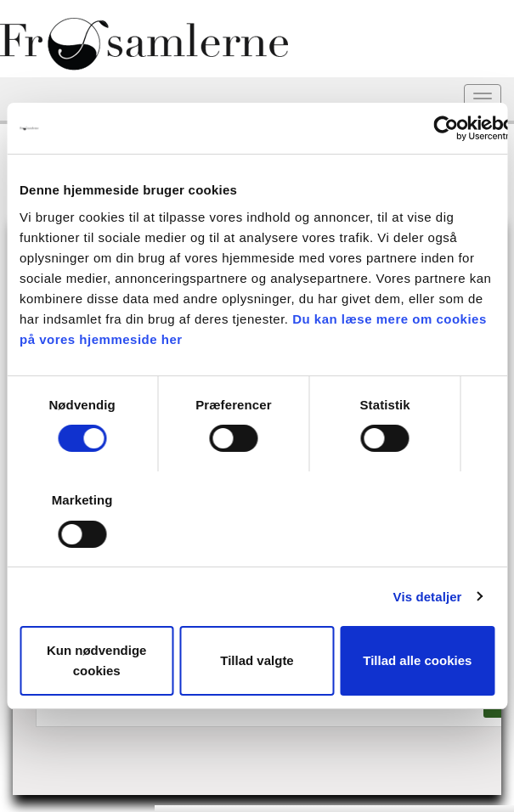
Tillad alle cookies (417, 660)
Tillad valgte (257, 660)
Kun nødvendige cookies (97, 660)
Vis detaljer (428, 597)
